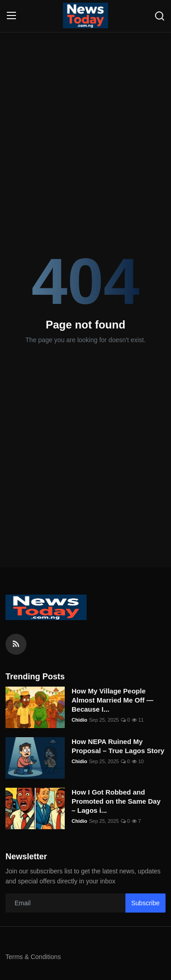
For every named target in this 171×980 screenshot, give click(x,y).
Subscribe (145, 903)
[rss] (16, 644)
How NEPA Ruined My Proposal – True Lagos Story (118, 746)
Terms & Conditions (33, 957)
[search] (160, 16)
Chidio (79, 720)
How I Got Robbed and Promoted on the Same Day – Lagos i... (116, 801)
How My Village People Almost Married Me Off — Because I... (112, 700)
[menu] (11, 16)
